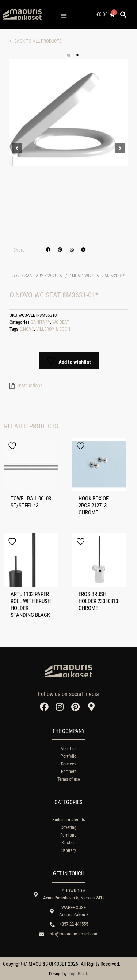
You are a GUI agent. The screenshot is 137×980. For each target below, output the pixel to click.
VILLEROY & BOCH (53, 329)
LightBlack (78, 974)
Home (15, 276)
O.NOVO (27, 329)
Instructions (30, 385)
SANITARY (34, 276)
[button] (123, 15)
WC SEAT (56, 276)
